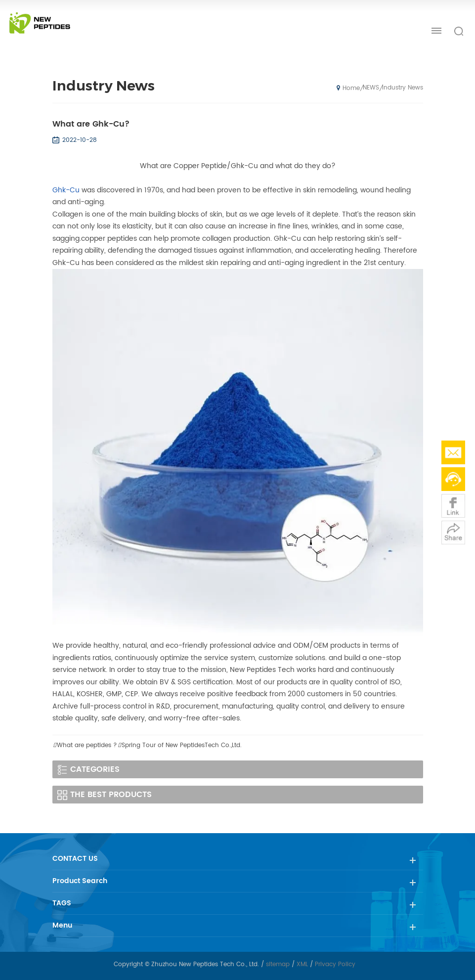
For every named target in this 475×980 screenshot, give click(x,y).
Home (348, 88)
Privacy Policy (335, 964)
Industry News (403, 88)
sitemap (278, 964)
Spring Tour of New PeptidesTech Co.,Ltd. (182, 745)
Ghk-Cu (66, 190)
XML (302, 964)
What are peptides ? (87, 745)
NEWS (371, 88)
